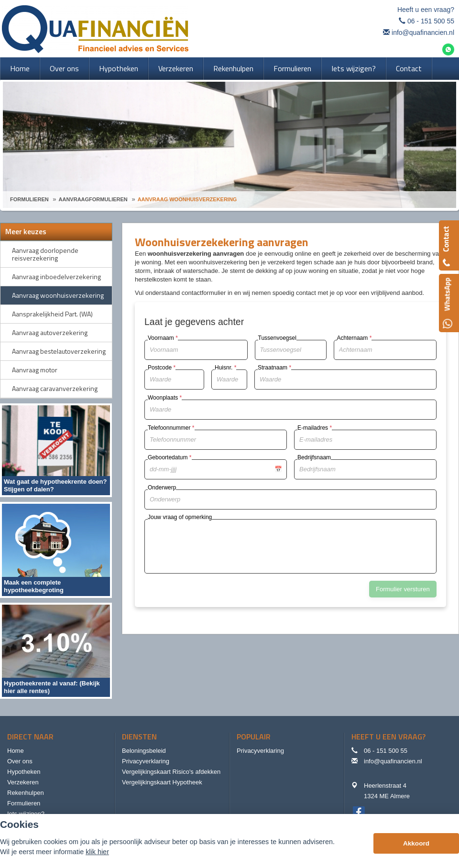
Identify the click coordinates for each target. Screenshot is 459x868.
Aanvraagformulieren (93, 199)
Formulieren (29, 199)
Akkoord (416, 843)
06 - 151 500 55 (431, 21)
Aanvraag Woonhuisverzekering (187, 199)
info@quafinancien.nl (423, 33)
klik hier (97, 852)
